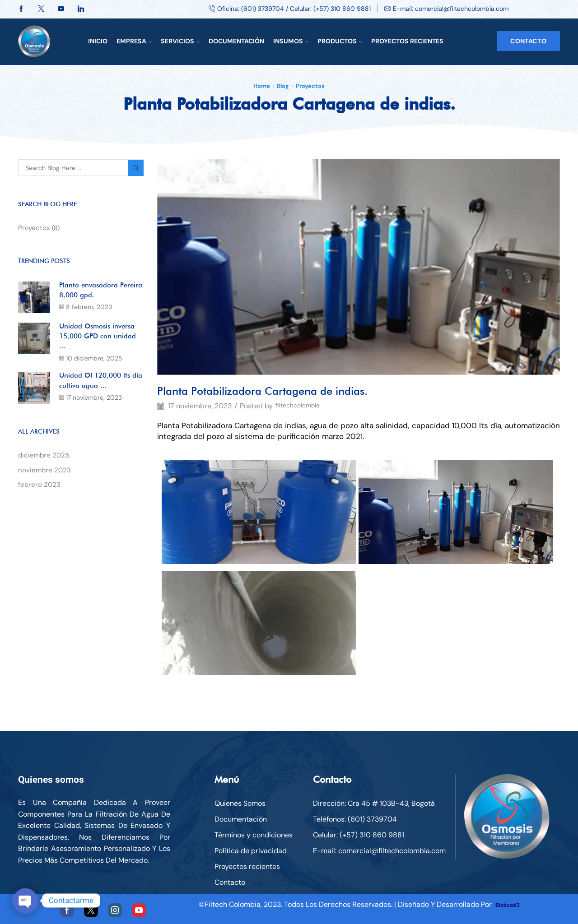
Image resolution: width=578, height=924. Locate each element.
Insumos (291, 41)
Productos (340, 41)
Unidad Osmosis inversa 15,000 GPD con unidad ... (101, 339)
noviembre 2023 (45, 475)
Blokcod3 (512, 904)
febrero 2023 (40, 491)
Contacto (528, 41)
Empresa (134, 41)
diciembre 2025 (45, 460)
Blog (283, 86)
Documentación (236, 41)
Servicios (180, 41)
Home (262, 86)
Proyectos (310, 86)
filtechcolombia (301, 406)
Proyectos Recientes (407, 41)
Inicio (98, 41)
